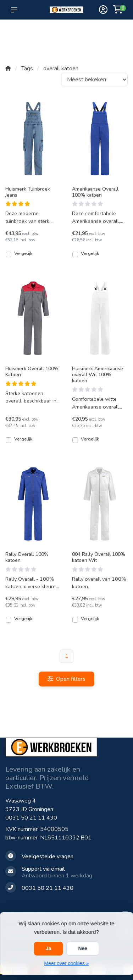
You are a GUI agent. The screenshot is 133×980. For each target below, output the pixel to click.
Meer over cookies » (66, 963)
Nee (83, 948)
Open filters (66, 679)
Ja (49, 948)
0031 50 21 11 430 (31, 818)
